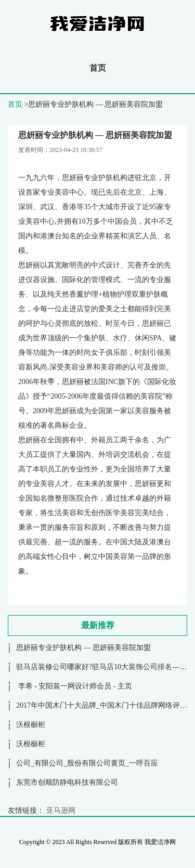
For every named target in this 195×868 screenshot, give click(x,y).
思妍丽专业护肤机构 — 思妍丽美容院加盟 (83, 648)
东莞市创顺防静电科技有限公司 (67, 782)
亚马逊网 (61, 810)
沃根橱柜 (31, 725)
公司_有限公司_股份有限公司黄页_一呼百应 (87, 763)
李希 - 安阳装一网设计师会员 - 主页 (74, 686)
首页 (98, 68)
